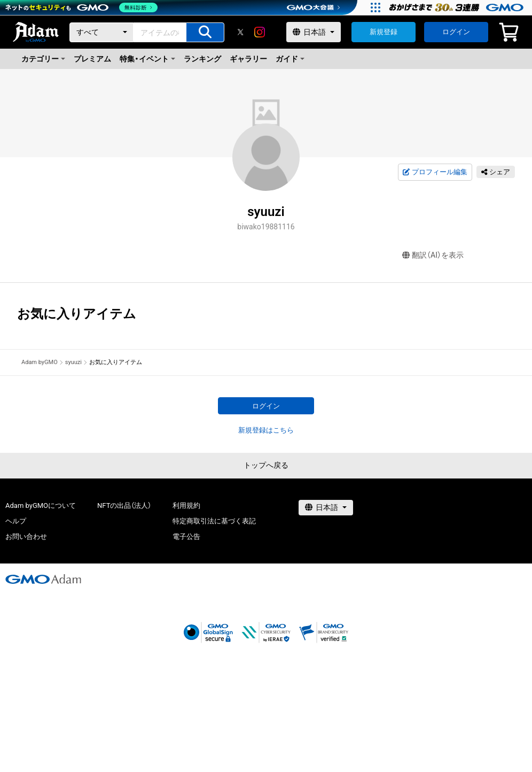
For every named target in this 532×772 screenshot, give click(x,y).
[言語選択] (314, 32)
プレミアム (92, 59)
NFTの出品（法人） (124, 505)
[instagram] (260, 32)
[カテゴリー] (101, 32)
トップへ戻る (266, 465)
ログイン (456, 32)
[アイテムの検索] (205, 32)
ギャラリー (248, 59)
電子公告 (186, 536)
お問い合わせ (26, 536)
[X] (240, 32)
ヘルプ (16, 521)
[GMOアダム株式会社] (43, 579)
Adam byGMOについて (41, 505)
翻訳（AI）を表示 (433, 255)
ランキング (202, 59)
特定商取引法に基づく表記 (214, 521)
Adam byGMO (40, 362)
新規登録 (384, 32)
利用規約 (186, 505)
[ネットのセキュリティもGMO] (82, 7)
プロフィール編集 (435, 172)
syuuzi (73, 362)
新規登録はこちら (266, 430)
